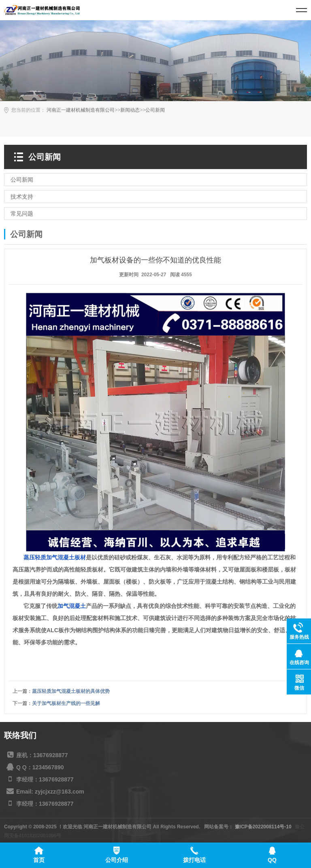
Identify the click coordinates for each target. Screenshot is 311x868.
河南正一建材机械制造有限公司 (81, 110)
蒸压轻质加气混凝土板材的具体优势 (71, 691)
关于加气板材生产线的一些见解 (66, 703)
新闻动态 (130, 110)
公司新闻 (155, 110)
